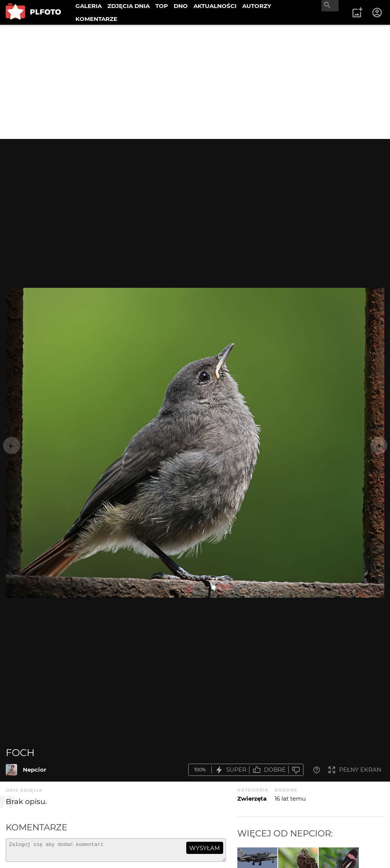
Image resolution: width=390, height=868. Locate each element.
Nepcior (34, 770)
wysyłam (205, 848)
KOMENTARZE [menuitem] (96, 19)
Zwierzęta (252, 799)
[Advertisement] (195, 82)
